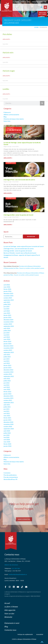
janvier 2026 (7, 291)
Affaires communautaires (11, 115)
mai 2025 (6, 309)
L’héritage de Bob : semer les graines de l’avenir (19, 215)
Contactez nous (37, 2)
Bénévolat (8, 617)
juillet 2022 (7, 381)
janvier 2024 (7, 344)
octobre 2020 (8, 426)
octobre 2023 (8, 350)
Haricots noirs (8, 52)
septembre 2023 (9, 352)
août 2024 (7, 328)
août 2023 (7, 354)
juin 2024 (7, 333)
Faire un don (25, 2)
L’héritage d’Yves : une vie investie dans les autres (19, 180)
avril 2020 (7, 440)
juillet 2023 (7, 357)
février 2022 (7, 392)
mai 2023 (6, 361)
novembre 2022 (8, 372)
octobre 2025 (8, 298)
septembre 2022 (9, 376)
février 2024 (7, 341)
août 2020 (7, 431)
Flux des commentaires (11, 477)
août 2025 (7, 302)
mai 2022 (6, 385)
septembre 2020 (9, 429)
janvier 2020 (7, 446)
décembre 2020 (8, 422)
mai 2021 (6, 411)
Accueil (36, 27)
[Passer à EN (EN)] (45, 2)
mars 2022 (7, 389)
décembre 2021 (8, 396)
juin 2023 (7, 359)
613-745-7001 (16, 568)
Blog (5, 117)
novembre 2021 (8, 398)
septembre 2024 (9, 326)
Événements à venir (12, 623)
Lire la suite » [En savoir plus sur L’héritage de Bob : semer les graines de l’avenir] (8, 225)
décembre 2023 (8, 346)
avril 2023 (7, 363)
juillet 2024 (7, 330)
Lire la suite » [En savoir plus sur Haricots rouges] (6, 76)
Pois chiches (7, 34)
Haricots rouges (9, 71)
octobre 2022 (8, 374)
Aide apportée (10, 610)
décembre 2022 (8, 370)
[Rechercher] (42, 103)
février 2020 (7, 444)
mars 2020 (7, 442)
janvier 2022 (7, 394)
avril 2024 (7, 337)
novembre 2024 (8, 322)
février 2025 (7, 315)
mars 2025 (7, 313)
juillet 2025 (7, 304)
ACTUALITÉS (15, 2)
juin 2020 (7, 435)
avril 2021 (7, 413)
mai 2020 (6, 437)
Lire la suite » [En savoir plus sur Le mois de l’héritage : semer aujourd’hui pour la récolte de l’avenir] (8, 158)
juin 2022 (7, 383)
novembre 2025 (8, 296)
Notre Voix (7, 121)
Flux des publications (10, 475)
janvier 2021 (7, 420)
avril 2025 (7, 311)
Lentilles (6, 89)
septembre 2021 (9, 402)
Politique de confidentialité (25, 634)
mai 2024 (6, 335)
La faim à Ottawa (11, 607)
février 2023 (7, 365)
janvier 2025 (7, 317)
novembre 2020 (8, 424)
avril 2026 (7, 285)
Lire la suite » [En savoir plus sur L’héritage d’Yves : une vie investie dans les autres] (8, 193)
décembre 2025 (8, 293)
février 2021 (7, 418)
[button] (41, 7)
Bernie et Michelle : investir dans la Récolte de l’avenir (20, 253)
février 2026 (7, 289)
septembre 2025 (9, 300)
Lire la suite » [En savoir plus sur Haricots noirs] (6, 57)
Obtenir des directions (11, 565)
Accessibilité (40, 634)
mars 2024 (7, 339)
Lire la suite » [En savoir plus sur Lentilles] (6, 94)
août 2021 (7, 405)
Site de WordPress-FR (10, 479)
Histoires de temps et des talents (14, 119)
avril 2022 (7, 387)
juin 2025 (7, 307)
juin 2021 (7, 409)
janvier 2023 (7, 368)
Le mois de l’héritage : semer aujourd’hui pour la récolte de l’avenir (24, 246)
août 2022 (7, 378)
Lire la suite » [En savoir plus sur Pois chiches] (6, 39)
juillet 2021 (7, 407)
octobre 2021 (8, 400)
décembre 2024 (8, 320)
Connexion (7, 473)
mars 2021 (7, 416)
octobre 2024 (8, 324)
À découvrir (7, 112)
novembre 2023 (8, 348)
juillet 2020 (7, 433)
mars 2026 (7, 287)
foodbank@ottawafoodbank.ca (18, 574)
